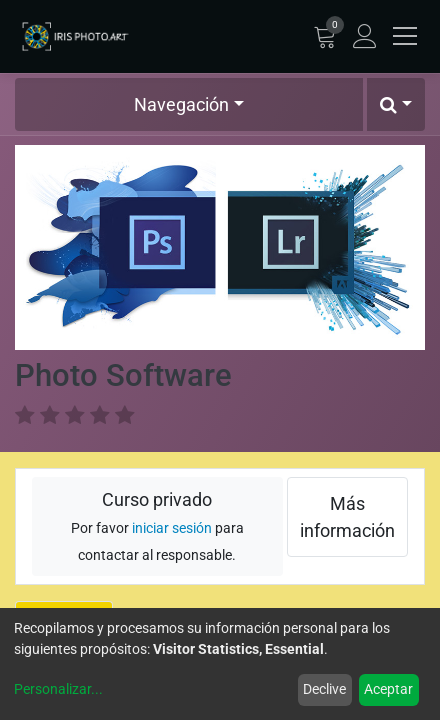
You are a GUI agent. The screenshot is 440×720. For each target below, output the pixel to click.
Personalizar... (58, 689)
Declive (324, 689)
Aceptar (388, 689)
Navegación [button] (181, 104)
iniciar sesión (172, 528)
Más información (347, 517)
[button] (396, 104)
